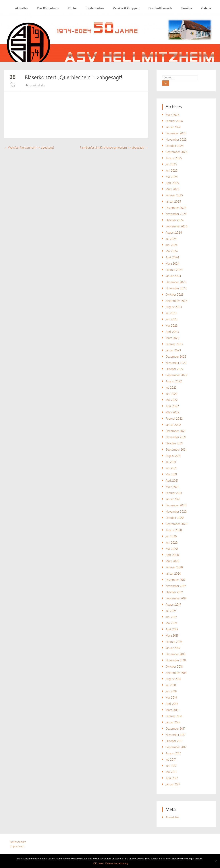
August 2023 (174, 307)
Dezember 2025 (176, 133)
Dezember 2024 (176, 208)
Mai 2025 (172, 177)
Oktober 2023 (175, 294)
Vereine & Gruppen (126, 8)
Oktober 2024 (175, 220)
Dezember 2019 (176, 580)
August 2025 (174, 158)
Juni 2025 (172, 170)
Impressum (17, 846)
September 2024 (176, 226)
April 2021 (172, 480)
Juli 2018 (171, 685)
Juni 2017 (171, 766)
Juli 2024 (171, 239)
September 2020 (176, 524)
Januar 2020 (173, 573)
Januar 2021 (173, 499)
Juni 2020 (172, 542)
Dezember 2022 (176, 356)
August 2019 (173, 604)
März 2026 (172, 115)
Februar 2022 (174, 418)
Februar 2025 (174, 195)
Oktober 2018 (174, 666)
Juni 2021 (171, 468)
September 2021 (176, 449)
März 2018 (172, 710)
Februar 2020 (174, 567)
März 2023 (172, 338)
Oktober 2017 (174, 741)
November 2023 (176, 288)
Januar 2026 (173, 127)
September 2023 (176, 301)
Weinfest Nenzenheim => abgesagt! (29, 148)
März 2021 (172, 487)
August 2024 (174, 232)
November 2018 (176, 660)
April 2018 (172, 704)
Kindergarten (95, 8)
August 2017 (173, 753)
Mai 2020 (172, 549)
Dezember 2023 (176, 282)
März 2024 (172, 263)
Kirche (72, 8)
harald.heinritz (37, 85)
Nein (101, 863)
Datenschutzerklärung (117, 863)
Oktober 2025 (175, 146)
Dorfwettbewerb (160, 8)
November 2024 (176, 214)
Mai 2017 (171, 772)
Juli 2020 (171, 536)
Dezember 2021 (176, 431)
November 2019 (176, 586)
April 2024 (172, 257)
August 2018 (173, 679)
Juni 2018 (171, 691)
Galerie (206, 8)
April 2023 (172, 332)
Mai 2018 (171, 697)
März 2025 (172, 189)
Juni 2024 (172, 245)
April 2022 (172, 406)
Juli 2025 (171, 164)
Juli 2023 (171, 313)
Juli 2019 (171, 611)
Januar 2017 (173, 784)
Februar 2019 (174, 642)
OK (95, 863)
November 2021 (176, 437)
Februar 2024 (174, 270)
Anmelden (172, 817)
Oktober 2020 (175, 518)
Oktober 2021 (174, 443)
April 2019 (172, 629)
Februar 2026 (174, 121)
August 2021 (173, 456)
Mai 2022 (172, 400)
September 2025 (176, 152)
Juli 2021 (171, 462)
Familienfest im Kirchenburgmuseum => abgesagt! (114, 148)
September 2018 (176, 673)
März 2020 (172, 561)
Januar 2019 (173, 648)
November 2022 (176, 363)
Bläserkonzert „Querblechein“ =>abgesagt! (73, 77)
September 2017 (176, 747)
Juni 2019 (171, 617)
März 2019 (172, 635)
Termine (187, 8)
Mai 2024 (172, 251)
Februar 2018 (174, 716)
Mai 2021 (171, 474)
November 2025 (176, 139)
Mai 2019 (171, 623)
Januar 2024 (173, 276)
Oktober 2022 (175, 369)
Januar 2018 (173, 722)
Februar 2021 (174, 493)
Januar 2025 (173, 201)
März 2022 (172, 412)
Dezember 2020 (176, 505)
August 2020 (174, 530)
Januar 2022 (173, 425)
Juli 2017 (171, 759)
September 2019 (176, 598)
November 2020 (176, 511)
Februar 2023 (174, 344)
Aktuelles (22, 8)
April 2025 (172, 183)
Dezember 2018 (176, 654)
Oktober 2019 (174, 592)
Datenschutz (18, 842)
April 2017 (172, 778)
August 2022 (174, 381)
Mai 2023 (172, 325)
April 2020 (172, 555)
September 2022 (176, 375)
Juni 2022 (172, 394)
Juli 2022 (171, 387)
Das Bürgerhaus (48, 8)
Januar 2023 (173, 350)
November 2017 (176, 735)
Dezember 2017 (175, 728)
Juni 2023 (172, 319)
